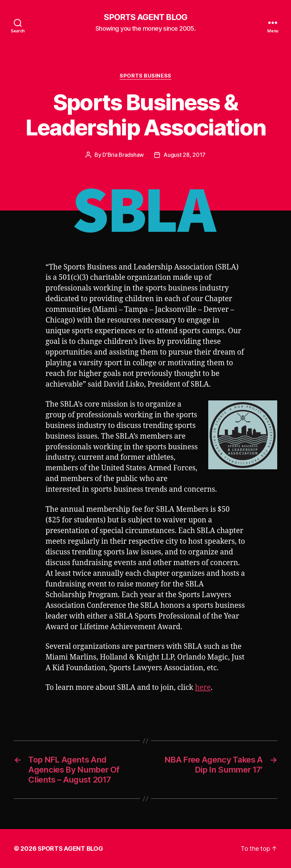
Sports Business (145, 76)
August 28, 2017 (184, 155)
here (203, 688)
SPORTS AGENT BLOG (145, 17)
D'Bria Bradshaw (123, 155)
